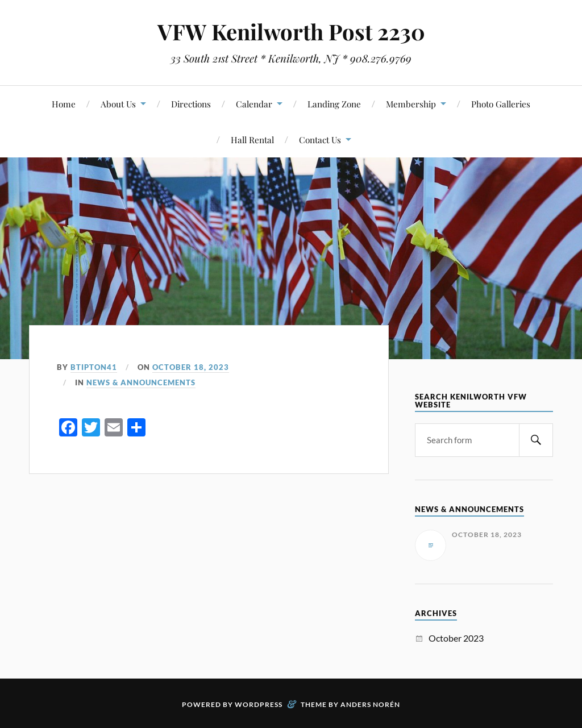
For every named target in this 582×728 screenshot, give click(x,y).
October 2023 (456, 638)
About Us (118, 104)
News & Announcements (141, 382)
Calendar (254, 104)
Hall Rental (252, 140)
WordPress (259, 704)
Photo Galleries (501, 104)
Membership (411, 104)
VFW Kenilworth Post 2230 (291, 32)
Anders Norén (370, 704)
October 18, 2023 (191, 367)
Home (64, 104)
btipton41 (94, 367)
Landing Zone (334, 104)
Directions (191, 104)
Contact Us (320, 140)
